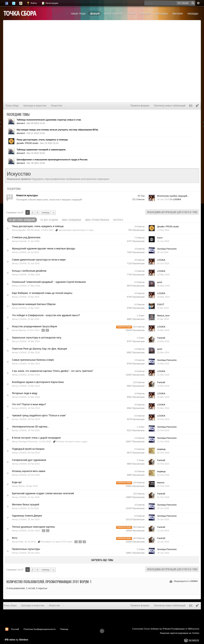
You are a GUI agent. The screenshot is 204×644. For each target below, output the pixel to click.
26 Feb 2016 (163, 419)
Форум (95, 13)
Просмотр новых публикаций (170, 106)
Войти (32, 3)
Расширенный (198, 3)
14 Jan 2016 (163, 531)
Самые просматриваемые (97, 220)
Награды (193, 13)
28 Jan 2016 (163, 508)
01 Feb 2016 (163, 497)
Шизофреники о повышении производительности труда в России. (52, 160)
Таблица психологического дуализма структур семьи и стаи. (49, 120)
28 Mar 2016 (163, 330)
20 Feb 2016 (163, 430)
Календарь (161, 13)
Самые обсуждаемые (72, 220)
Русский (15, 629)
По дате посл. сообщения (22, 220)
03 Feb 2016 (163, 486)
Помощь (64, 629)
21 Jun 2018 (163, 241)
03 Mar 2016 (163, 408)
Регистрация (50, 3)
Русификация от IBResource (185, 629)
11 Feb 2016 (163, 442)
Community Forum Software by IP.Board (151, 629)
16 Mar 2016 (163, 386)
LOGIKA (194, 581)
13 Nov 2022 (163, 230)
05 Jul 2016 (163, 252)
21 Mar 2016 (163, 375)
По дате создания (49, 220)
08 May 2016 (163, 286)
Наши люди (78, 13)
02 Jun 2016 (163, 263)
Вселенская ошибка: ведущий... (173, 196)
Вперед (46, 212)
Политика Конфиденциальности (40, 629)
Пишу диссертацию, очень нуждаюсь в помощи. (42, 140)
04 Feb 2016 (163, 475)
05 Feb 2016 (163, 453)
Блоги (131, 13)
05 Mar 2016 (163, 397)
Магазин (178, 13)
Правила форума (140, 106)
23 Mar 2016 (163, 341)
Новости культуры (27, 195)
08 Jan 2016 (163, 553)
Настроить (120, 220)
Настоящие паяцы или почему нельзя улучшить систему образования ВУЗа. (58, 130)
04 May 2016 (163, 297)
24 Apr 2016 (163, 308)
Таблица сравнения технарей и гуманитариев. (41, 150)
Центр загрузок (114, 13)
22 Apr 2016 (163, 319)
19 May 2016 (163, 275)
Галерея (145, 13)
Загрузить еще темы (102, 560)
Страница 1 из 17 (15, 212)
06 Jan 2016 (163, 199)
